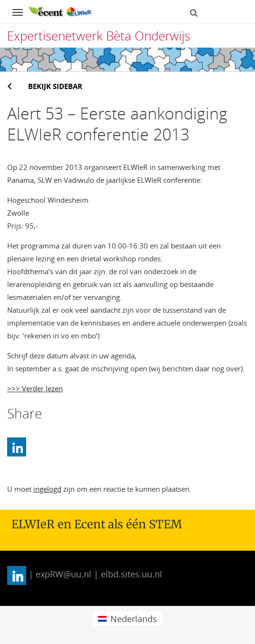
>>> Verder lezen (35, 388)
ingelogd (47, 489)
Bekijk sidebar (55, 86)
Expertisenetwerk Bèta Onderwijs (99, 36)
